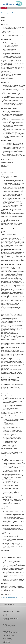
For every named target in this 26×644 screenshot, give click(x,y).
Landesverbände (6, 642)
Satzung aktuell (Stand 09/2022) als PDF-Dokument (13, 597)
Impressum (5, 611)
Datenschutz (12, 611)
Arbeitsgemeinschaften (8, 640)
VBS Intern (18, 611)
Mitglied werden (6, 641)
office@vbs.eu (6, 628)
